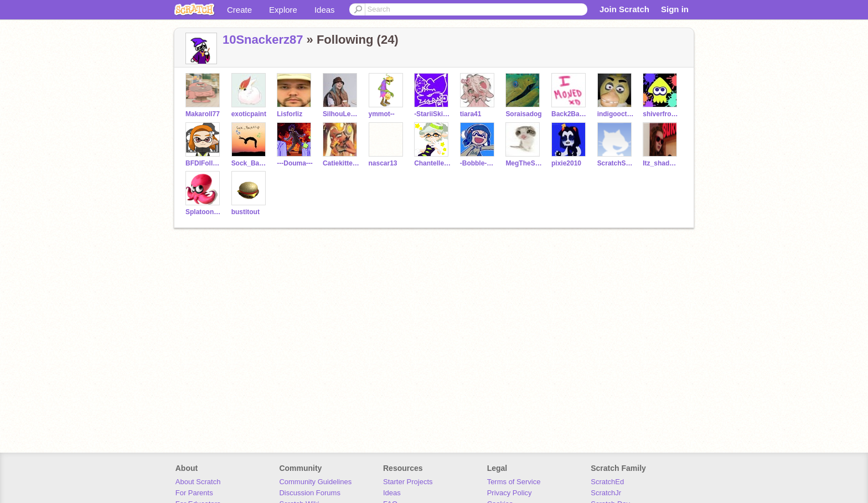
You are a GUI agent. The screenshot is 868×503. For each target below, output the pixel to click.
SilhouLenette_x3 (341, 114)
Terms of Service (514, 482)
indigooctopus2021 (616, 114)
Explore (283, 10)
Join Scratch (624, 9)
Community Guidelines (315, 482)
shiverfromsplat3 (661, 114)
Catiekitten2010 (341, 163)
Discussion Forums (310, 493)
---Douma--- (295, 163)
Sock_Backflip (250, 163)
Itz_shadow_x (661, 163)
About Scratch (198, 482)
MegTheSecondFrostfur (524, 163)
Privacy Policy (510, 493)
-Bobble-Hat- (479, 163)
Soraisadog (523, 114)
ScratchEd (607, 482)
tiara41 (471, 114)
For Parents (194, 493)
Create (239, 10)
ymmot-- (382, 114)
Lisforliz (290, 114)
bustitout (246, 212)
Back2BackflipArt (570, 114)
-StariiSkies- (433, 114)
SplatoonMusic (204, 212)
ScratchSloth (616, 163)
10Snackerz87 (263, 40)
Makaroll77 (203, 114)
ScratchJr (606, 493)
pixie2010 (566, 163)
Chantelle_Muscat (433, 163)
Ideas (325, 10)
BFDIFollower (204, 163)
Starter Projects (408, 482)
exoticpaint (249, 114)
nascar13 (383, 163)
